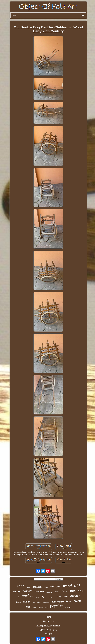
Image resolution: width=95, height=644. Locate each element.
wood (67, 586)
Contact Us (48, 621)
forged (68, 607)
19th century (58, 602)
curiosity (17, 592)
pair (66, 597)
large (65, 591)
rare (77, 601)
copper (51, 597)
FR (51, 634)
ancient (28, 596)
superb (57, 592)
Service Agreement (48, 630)
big (34, 602)
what (28, 587)
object (44, 597)
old (77, 586)
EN (46, 634)
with (35, 607)
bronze (75, 596)
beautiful (77, 591)
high (37, 597)
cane (21, 586)
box (69, 601)
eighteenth (46, 602)
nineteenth (43, 607)
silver (39, 602)
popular (56, 606)
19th (28, 607)
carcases (39, 591)
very (59, 596)
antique (55, 586)
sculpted (49, 592)
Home (48, 617)
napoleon (37, 587)
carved (28, 591)
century (27, 602)
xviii (46, 587)
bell (18, 597)
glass (18, 602)
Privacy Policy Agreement (48, 626)
